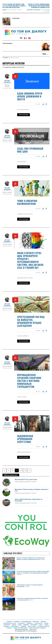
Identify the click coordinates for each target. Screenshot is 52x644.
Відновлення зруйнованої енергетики (25, 439)
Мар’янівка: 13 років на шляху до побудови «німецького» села (32, 490)
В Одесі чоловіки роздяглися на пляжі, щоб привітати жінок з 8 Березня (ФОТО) (31, 559)
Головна (5, 58)
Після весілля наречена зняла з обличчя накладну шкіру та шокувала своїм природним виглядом (33, 572)
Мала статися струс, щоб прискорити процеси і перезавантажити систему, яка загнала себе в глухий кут (30, 260)
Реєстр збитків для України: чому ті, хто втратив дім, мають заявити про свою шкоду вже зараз (14, 6)
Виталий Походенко (34, 10)
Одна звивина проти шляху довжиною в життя (30, 96)
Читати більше (24, 115)
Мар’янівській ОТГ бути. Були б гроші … (26, 479)
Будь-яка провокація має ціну (30, 150)
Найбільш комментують (11, 475)
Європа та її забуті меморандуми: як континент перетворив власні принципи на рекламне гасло (39, 6)
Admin (5, 10)
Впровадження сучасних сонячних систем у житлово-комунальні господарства (29, 381)
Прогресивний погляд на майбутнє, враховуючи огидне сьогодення (31, 321)
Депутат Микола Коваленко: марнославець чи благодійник (28, 500)
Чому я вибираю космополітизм (27, 202)
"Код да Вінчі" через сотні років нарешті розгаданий (30, 586)
